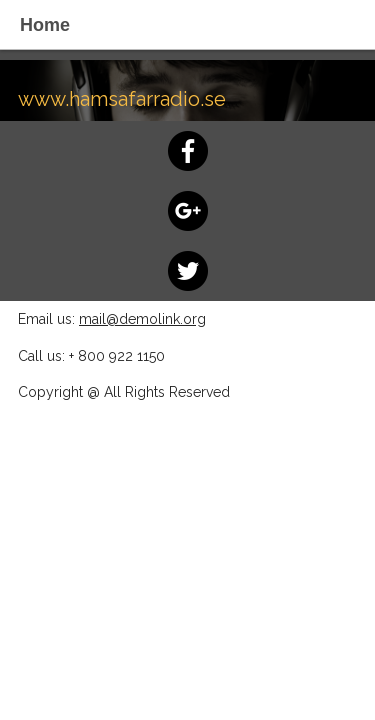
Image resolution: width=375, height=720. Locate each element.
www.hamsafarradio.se (122, 99)
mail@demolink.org (142, 319)
